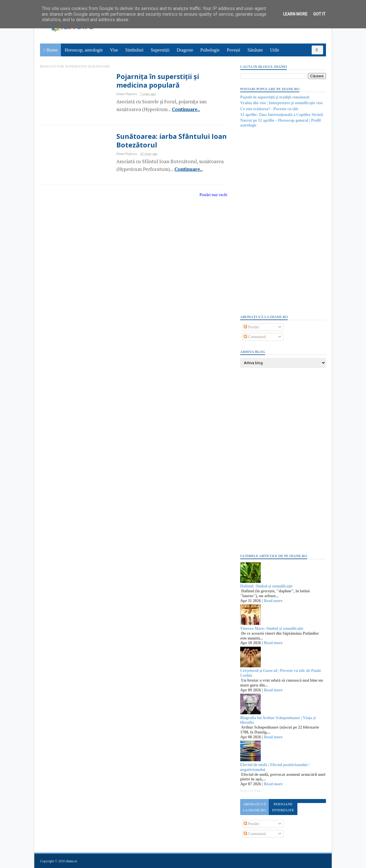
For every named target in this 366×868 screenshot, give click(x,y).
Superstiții (160, 50)
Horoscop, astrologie (84, 50)
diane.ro (72, 861)
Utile (274, 50)
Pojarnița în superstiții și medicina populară (158, 81)
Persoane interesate (283, 807)
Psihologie (210, 50)
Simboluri (134, 50)
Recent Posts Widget (251, 791)
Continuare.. (186, 109)
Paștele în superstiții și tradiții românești (275, 97)
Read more (273, 601)
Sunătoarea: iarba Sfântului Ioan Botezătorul (172, 141)
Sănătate (255, 50)
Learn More (295, 14)
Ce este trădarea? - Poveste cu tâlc (269, 109)
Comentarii (255, 337)
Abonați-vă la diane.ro (254, 807)
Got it (319, 14)
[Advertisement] (283, 220)
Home (52, 50)
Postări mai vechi (213, 195)
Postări (251, 327)
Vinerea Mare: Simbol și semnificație (272, 629)
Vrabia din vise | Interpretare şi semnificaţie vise (281, 103)
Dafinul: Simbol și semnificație (266, 586)
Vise (114, 50)
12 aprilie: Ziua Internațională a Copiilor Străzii (282, 115)
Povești (233, 50)
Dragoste (185, 50)
